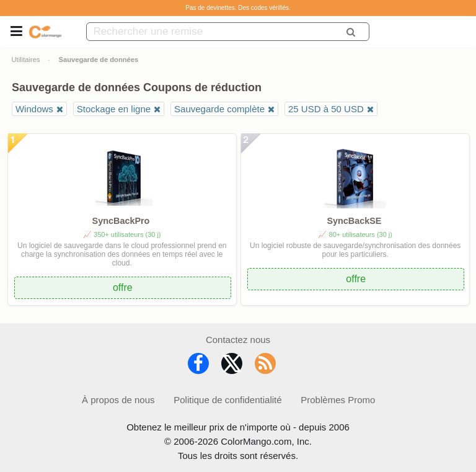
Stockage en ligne (114, 109)
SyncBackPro (121, 221)
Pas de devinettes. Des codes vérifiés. (238, 8)
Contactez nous (238, 340)
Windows (34, 109)
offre (123, 287)
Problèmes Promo (338, 400)
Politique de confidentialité (227, 400)
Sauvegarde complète (219, 109)
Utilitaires (26, 60)
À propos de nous (118, 400)
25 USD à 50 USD (326, 109)
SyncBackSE (354, 221)
